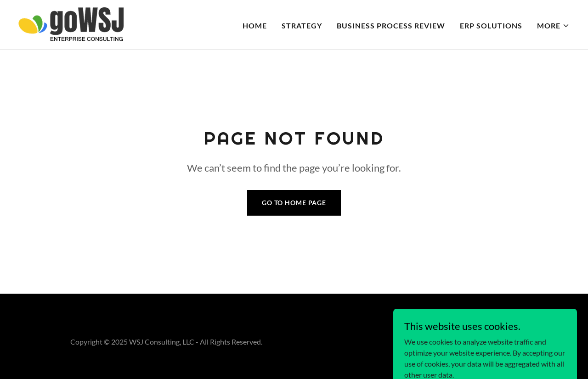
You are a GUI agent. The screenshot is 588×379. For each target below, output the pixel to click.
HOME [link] (255, 25)
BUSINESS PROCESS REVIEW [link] (391, 25)
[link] (71, 24)
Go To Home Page (294, 203)
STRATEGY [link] (302, 25)
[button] (553, 26)
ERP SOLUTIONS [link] (491, 25)
